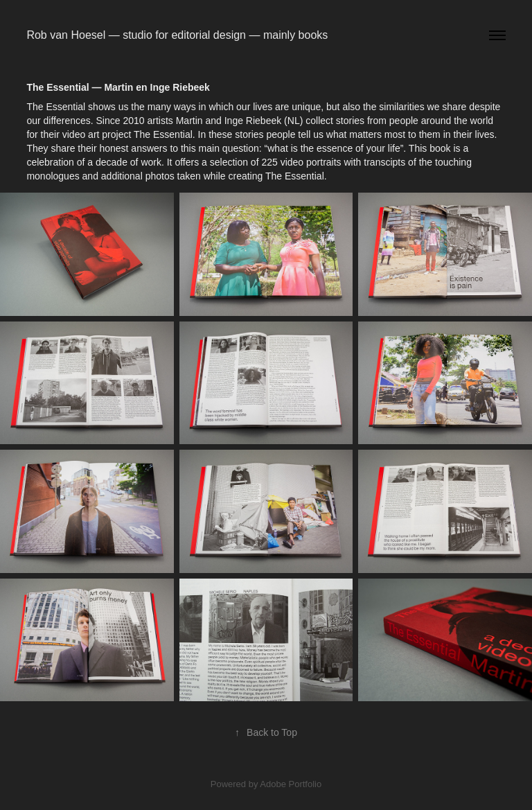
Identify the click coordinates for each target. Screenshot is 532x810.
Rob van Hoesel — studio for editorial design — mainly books (177, 35)
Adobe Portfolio (291, 784)
